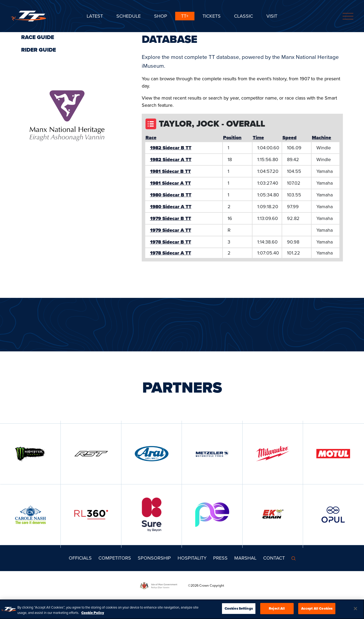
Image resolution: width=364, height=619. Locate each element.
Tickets (212, 16)
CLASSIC (244, 16)
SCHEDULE (129, 16)
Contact (274, 558)
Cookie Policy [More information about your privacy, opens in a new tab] (93, 613)
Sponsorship (154, 558)
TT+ (185, 16)
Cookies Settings (239, 608)
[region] (182, 609)
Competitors (115, 558)
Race (151, 138)
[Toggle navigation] (348, 16)
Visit (272, 16)
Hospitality (192, 558)
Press (220, 558)
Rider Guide (39, 50)
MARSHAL (245, 558)
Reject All (277, 608)
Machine (321, 138)
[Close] (355, 609)
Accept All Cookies (317, 608)
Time (258, 138)
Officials (80, 558)
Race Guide (38, 37)
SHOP (161, 16)
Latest (95, 16)
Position (232, 138)
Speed (290, 138)
